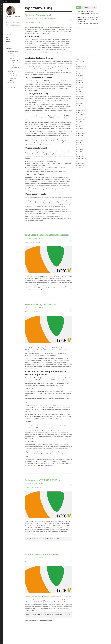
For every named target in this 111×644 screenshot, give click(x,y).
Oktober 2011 (80, 141)
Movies (11, 63)
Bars (11, 54)
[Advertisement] (87, 65)
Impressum (9, 42)
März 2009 (80, 164)
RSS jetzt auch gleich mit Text (41, 554)
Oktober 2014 (80, 116)
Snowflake (44, 350)
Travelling (10, 83)
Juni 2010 (80, 146)
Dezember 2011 (81, 139)
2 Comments (37, 487)
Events (11, 56)
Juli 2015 (79, 111)
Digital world (11, 71)
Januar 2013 (80, 127)
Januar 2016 (80, 104)
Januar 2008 (80, 178)
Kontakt (8, 40)
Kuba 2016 (12, 87)
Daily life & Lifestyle (12, 51)
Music (11, 65)
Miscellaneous (13, 61)
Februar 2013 (80, 125)
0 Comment (39, 23)
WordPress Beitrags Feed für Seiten (85, 11)
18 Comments (38, 312)
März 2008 (80, 176)
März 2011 (80, 144)
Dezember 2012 (81, 130)
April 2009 (80, 162)
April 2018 (80, 86)
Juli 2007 (79, 190)
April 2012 (80, 137)
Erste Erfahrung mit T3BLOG (40, 304)
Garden (11, 58)
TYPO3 (11, 80)
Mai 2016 (79, 95)
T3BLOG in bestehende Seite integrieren (47, 235)
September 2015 (81, 109)
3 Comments (37, 242)
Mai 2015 (79, 114)
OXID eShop (12, 78)
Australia (12, 85)
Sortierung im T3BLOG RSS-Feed (43, 480)
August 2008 (80, 169)
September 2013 (81, 118)
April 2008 (80, 174)
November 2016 (81, 90)
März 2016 (80, 100)
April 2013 (80, 123)
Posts (79, 8)
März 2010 (80, 153)
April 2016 (80, 97)
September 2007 (81, 187)
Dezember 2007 (81, 180)
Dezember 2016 (81, 88)
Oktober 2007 (80, 185)
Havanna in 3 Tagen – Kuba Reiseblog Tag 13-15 (88, 17)
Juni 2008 (80, 171)
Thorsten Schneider (32, 18)
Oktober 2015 (80, 107)
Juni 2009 (80, 160)
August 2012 (80, 134)
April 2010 (80, 150)
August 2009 (80, 157)
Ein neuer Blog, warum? (38, 15)
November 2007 (81, 183)
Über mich (9, 35)
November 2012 (81, 132)
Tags (94, 8)
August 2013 (80, 120)
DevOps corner (13, 76)
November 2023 (81, 84)
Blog (7, 37)
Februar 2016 (80, 102)
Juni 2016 (80, 93)
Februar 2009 (80, 167)
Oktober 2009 (80, 155)
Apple (11, 74)
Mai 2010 (79, 148)
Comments (86, 8)
